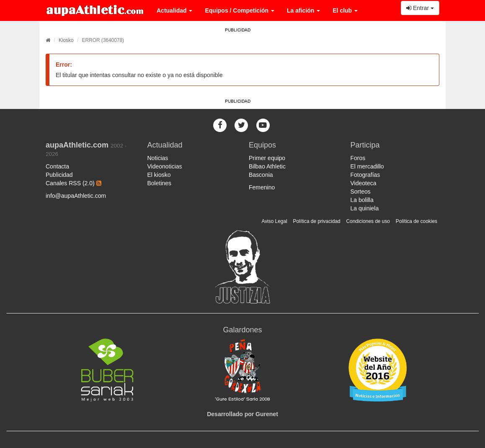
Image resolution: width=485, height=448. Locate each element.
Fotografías (365, 175)
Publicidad (59, 175)
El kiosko (159, 175)
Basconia (261, 175)
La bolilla (362, 200)
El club (345, 10)
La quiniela (365, 208)
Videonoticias (165, 166)
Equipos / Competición (240, 10)
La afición (303, 10)
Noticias (158, 158)
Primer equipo (267, 158)
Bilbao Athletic (267, 166)
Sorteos (361, 192)
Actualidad (174, 10)
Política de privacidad (317, 221)
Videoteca (364, 183)
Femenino (262, 187)
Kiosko (66, 40)
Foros (358, 158)
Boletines (160, 183)
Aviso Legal (274, 221)
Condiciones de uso (368, 221)
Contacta (57, 166)
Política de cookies (417, 221)
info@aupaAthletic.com (76, 196)
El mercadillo (367, 166)
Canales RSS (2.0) (74, 183)
